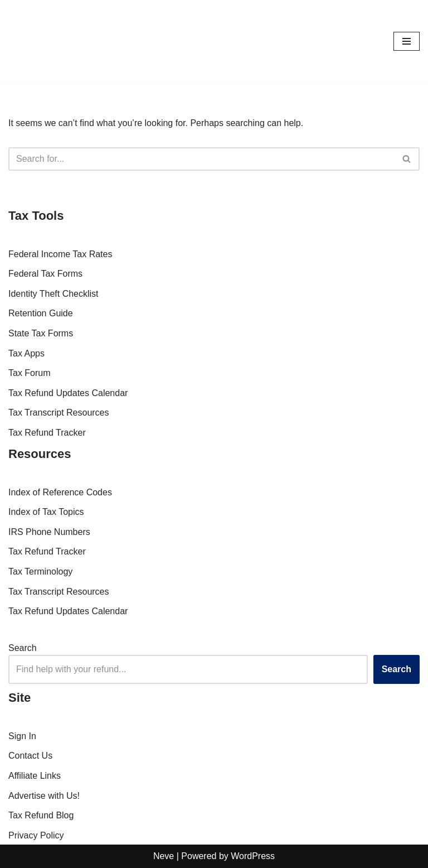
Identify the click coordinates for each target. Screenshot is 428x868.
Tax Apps (26, 353)
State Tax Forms (41, 333)
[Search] (201, 159)
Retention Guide (41, 313)
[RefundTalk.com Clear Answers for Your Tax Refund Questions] (42, 41)
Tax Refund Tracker (47, 433)
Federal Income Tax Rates (60, 254)
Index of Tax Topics (46, 512)
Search (23, 648)
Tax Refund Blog (41, 815)
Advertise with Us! (44, 796)
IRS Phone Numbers (49, 532)
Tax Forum (30, 373)
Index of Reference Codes (60, 492)
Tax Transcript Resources (59, 413)
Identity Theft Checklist (53, 294)
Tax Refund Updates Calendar (68, 393)
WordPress (253, 856)
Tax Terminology (40, 572)
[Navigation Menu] (407, 41)
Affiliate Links (35, 776)
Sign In (22, 736)
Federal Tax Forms (45, 274)
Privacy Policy (36, 835)
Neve (164, 856)
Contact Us (30, 756)
